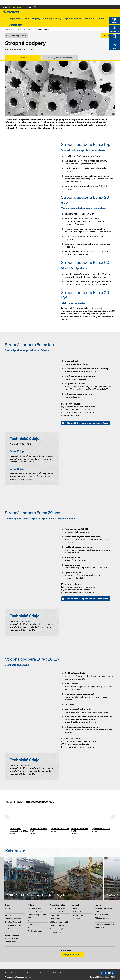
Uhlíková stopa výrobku (60, 922)
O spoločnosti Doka (19, 19)
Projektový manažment (15, 919)
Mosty (30, 921)
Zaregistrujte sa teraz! (72, 954)
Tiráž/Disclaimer (18, 973)
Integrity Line (10, 942)
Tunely (30, 928)
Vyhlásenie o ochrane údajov (39, 973)
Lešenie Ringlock (57, 925)
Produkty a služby (52, 19)
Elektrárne (32, 924)
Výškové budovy (34, 908)
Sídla (7, 932)
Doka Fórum (55, 919)
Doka (5, 29)
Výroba (8, 915)
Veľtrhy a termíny (80, 912)
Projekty (36, 19)
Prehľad (23, 58)
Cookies (63, 973)
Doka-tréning (55, 915)
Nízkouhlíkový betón (59, 929)
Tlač (7, 973)
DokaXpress (78, 915)
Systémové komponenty (26, 29)
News (75, 908)
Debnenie (12, 29)
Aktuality (89, 19)
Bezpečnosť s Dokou (58, 912)
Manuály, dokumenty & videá (60, 58)
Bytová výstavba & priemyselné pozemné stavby (37, 915)
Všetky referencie (35, 931)
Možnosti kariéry (102, 915)
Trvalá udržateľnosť (13, 922)
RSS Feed (76, 919)
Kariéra (100, 19)
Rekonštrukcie (56, 932)
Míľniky (8, 908)
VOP (55, 973)
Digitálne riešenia (73, 19)
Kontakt (8, 929)
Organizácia (10, 912)
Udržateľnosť (16, 25)
